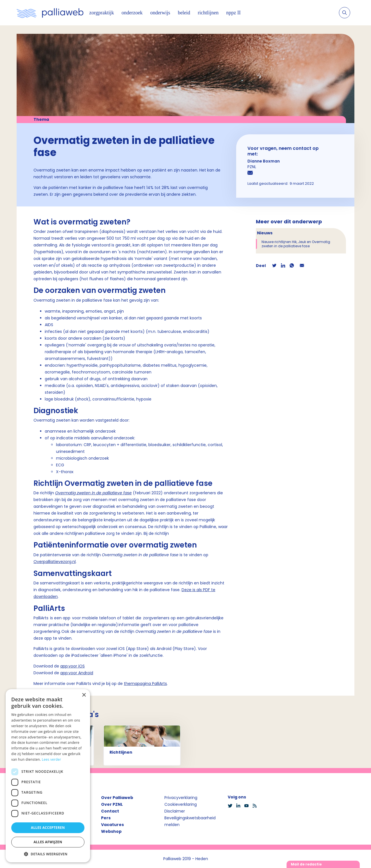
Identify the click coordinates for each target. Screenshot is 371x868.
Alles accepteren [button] (48, 828)
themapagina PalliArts (145, 684)
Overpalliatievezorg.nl (55, 562)
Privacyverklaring (181, 798)
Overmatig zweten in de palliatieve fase (93, 493)
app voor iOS (72, 666)
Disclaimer (175, 811)
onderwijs (160, 13)
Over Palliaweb (117, 798)
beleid (184, 13)
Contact (110, 811)
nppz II (233, 13)
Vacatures (112, 825)
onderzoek (132, 13)
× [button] (84, 695)
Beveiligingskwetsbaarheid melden (190, 821)
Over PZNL (112, 804)
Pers (106, 818)
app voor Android (77, 673)
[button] (48, 854)
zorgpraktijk (102, 13)
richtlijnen (208, 13)
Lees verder (52, 759)
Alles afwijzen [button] (48, 842)
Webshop (111, 831)
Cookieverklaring (181, 804)
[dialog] (48, 776)
